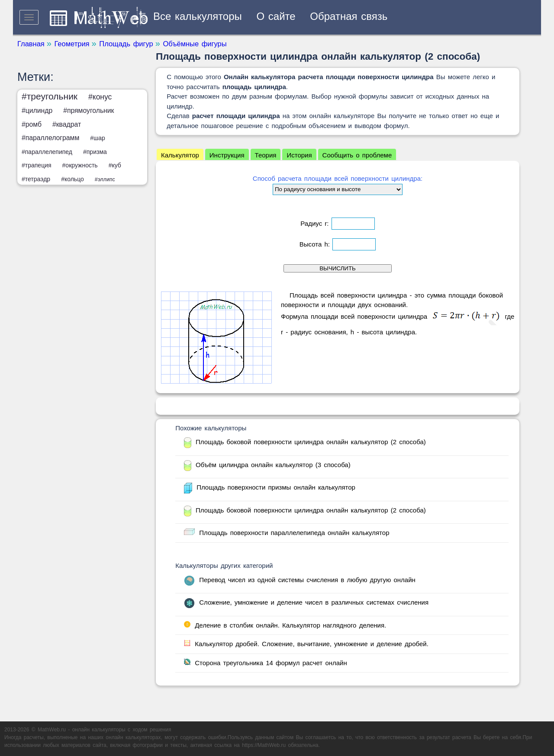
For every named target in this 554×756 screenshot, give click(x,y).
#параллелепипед (47, 152)
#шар (98, 138)
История (299, 155)
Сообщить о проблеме (357, 155)
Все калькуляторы (198, 16)
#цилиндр (37, 111)
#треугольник (50, 96)
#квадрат (67, 124)
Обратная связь (349, 16)
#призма (95, 152)
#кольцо (72, 179)
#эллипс (105, 179)
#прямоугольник (89, 111)
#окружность (80, 165)
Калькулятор (180, 155)
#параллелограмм (50, 138)
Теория (266, 155)
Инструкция (227, 155)
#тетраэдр (36, 179)
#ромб (32, 124)
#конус (100, 97)
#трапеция (37, 165)
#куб (115, 165)
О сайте (276, 16)
